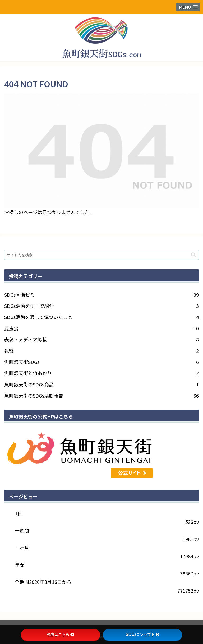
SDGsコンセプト (143, 634)
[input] (101, 255)
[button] (193, 255)
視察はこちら (61, 634)
